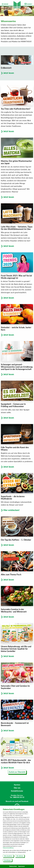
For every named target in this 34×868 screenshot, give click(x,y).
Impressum (21, 866)
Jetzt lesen (9, 73)
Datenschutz (13, 866)
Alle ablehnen (20, 856)
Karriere (17, 785)
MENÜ (5, 4)
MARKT (28, 4)
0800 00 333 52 (19, 797)
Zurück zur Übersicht (17, 772)
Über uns (17, 788)
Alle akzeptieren (8, 856)
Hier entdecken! (11, 510)
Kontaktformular (17, 791)
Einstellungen (8, 860)
